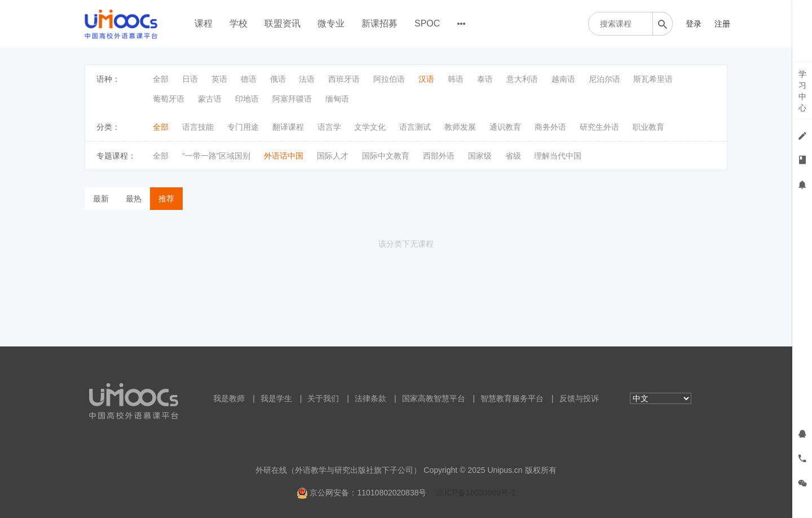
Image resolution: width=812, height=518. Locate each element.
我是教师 (229, 398)
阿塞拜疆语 (292, 99)
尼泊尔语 (604, 79)
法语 (307, 79)
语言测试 (415, 127)
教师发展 (460, 127)
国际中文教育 (386, 156)
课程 (204, 23)
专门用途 (243, 127)
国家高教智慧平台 (434, 398)
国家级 (480, 156)
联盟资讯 (283, 23)
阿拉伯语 (389, 79)
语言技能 (198, 127)
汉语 (426, 79)
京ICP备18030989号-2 (476, 493)
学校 (239, 23)
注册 (722, 24)
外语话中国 (284, 156)
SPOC (427, 23)
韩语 (456, 79)
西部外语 (439, 156)
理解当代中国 (558, 156)
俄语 (278, 79)
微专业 (331, 23)
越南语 (563, 79)
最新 (101, 199)
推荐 (166, 199)
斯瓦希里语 (653, 79)
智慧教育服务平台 (512, 398)
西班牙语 (344, 79)
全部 (161, 79)
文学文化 (370, 127)
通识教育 (505, 127)
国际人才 (333, 156)
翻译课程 (288, 127)
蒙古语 (210, 99)
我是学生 (276, 398)
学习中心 (802, 91)
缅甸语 (337, 99)
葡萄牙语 (169, 99)
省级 (513, 156)
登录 (694, 24)
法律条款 (370, 398)
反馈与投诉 (579, 398)
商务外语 (550, 127)
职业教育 (648, 127)
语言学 (329, 127)
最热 (134, 199)
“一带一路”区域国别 (216, 156)
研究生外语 (599, 127)
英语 (219, 79)
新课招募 (379, 23)
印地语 (247, 99)
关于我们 (323, 398)
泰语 (485, 79)
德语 (249, 79)
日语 (190, 79)
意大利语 (522, 79)
